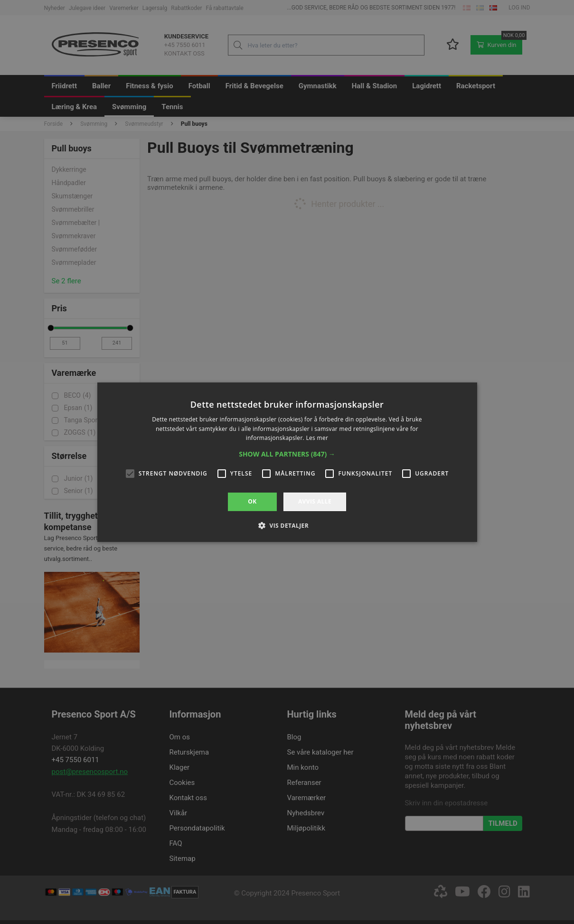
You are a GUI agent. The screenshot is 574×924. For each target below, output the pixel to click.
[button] (287, 454)
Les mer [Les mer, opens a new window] (317, 438)
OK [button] (252, 501)
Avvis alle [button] (315, 501)
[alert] (287, 462)
